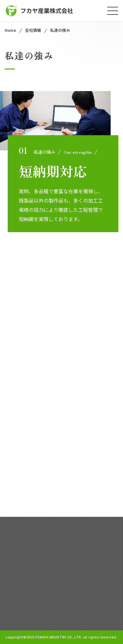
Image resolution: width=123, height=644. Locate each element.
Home (10, 30)
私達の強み (60, 30)
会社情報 (33, 30)
